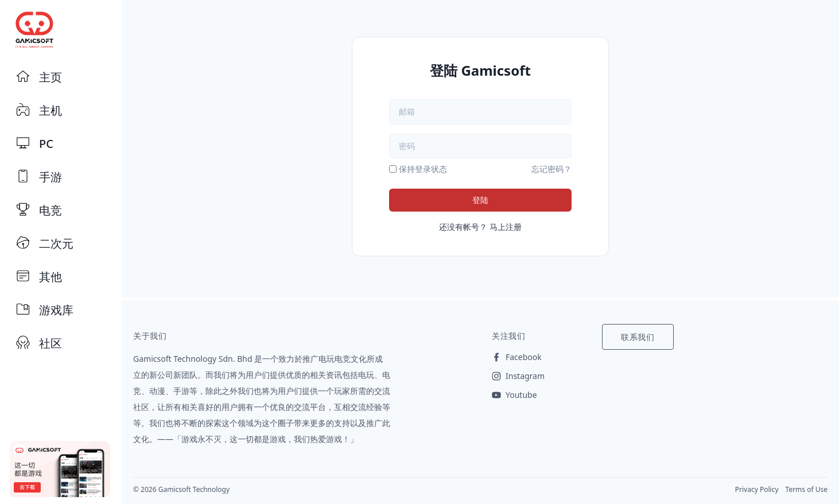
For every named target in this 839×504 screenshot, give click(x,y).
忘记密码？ (551, 169)
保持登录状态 (423, 169)
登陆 (480, 200)
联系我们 (638, 337)
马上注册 (506, 227)
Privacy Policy (757, 489)
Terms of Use (807, 489)
